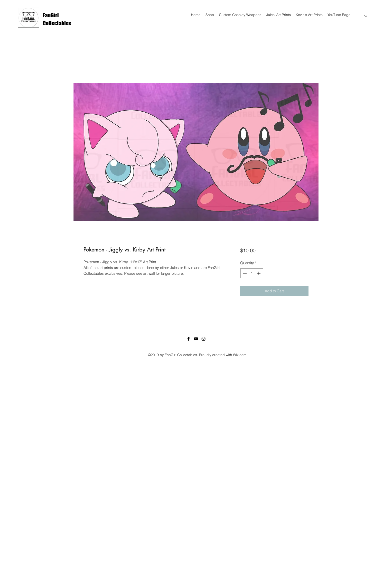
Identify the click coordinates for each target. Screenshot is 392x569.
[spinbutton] (252, 273)
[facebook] (188, 339)
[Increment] (259, 273)
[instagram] (203, 339)
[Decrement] (244, 273)
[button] (365, 16)
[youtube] (196, 339)
